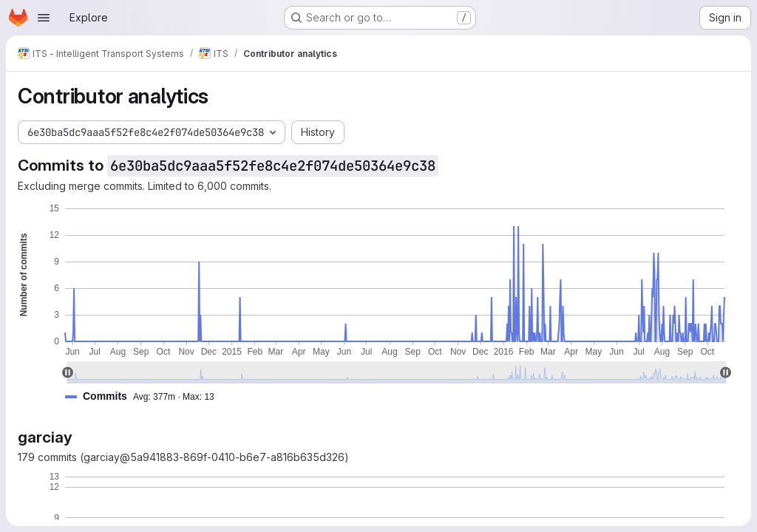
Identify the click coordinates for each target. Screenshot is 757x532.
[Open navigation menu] (44, 18)
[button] (146, 396)
